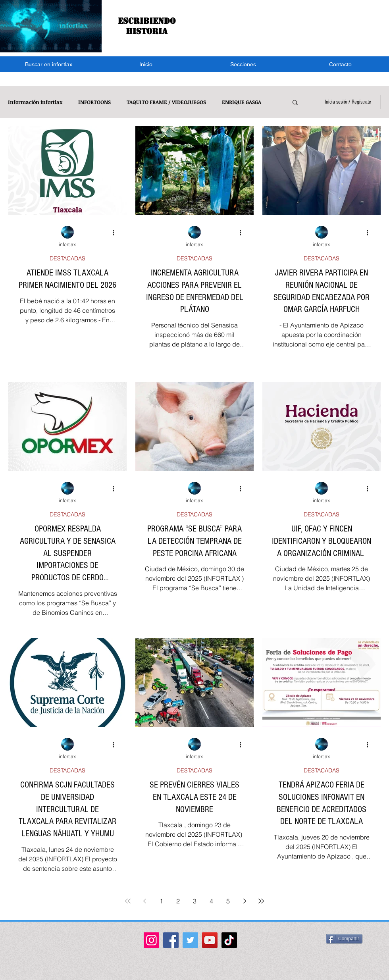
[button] (243, 64)
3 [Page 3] (195, 901)
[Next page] (245, 901)
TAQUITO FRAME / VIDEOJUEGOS (166, 102)
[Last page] (261, 901)
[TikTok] (229, 940)
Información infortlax (35, 102)
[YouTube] (210, 940)
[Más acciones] (116, 233)
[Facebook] (171, 940)
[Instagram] (151, 940)
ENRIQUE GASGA (242, 102)
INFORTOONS (94, 102)
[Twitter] (190, 940)
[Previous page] (144, 901)
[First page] (128, 901)
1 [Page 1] (161, 901)
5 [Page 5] (228, 901)
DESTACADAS (67, 259)
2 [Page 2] (178, 901)
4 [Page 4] (211, 901)
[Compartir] (344, 939)
